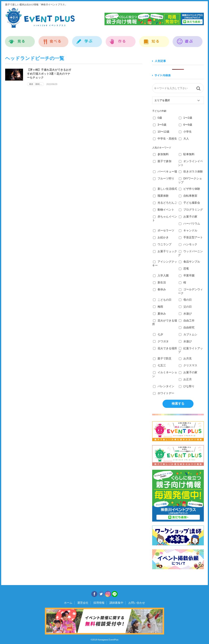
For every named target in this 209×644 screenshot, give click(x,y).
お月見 (185, 358)
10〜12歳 (161, 132)
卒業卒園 (187, 275)
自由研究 (187, 327)
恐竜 (184, 269)
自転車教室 (188, 196)
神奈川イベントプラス (40, 18)
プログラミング (191, 210)
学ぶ (87, 39)
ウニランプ (162, 244)
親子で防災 (162, 358)
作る (121, 39)
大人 (184, 139)
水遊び (185, 314)
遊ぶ (188, 39)
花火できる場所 (165, 348)
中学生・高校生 (165, 139)
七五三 (159, 365)
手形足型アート (191, 237)
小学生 (185, 132)
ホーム (68, 603)
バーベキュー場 (165, 171)
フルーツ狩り (164, 178)
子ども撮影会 (189, 203)
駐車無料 (187, 154)
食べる (54, 39)
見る (20, 39)
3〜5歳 (160, 125)
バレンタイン (164, 386)
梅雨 (158, 307)
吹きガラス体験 (191, 171)
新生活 (159, 282)
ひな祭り (187, 386)
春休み (159, 289)
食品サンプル (189, 262)
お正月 (185, 379)
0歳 (157, 118)
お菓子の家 (188, 217)
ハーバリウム (189, 223)
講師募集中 (116, 603)
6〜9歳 (185, 125)
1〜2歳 (185, 118)
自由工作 (187, 321)
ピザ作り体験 (189, 189)
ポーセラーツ (164, 230)
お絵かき (161, 237)
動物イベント (164, 210)
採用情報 (99, 603)
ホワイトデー (164, 393)
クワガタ (161, 341)
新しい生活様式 (165, 189)
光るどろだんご (165, 203)
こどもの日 (162, 300)
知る (154, 39)
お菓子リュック (165, 251)
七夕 (158, 334)
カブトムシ (188, 334)
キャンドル (188, 230)
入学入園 (161, 275)
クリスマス (188, 365)
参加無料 (161, 154)
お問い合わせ (137, 603)
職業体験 (161, 196)
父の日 (185, 307)
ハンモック (188, 244)
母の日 (185, 300)
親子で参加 (162, 161)
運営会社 (83, 603)
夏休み (159, 314)
